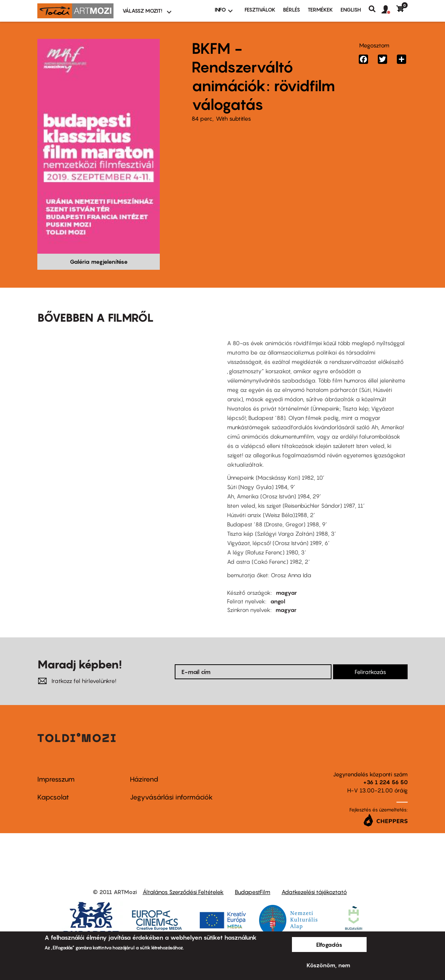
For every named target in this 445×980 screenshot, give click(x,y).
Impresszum (56, 779)
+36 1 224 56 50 (385, 782)
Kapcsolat (53, 797)
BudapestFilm (253, 892)
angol (278, 601)
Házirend (144, 779)
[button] (389, 10)
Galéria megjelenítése (99, 262)
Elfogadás (329, 945)
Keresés (375, 9)
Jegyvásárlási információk (171, 797)
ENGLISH (351, 10)
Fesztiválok (260, 10)
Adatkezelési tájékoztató (314, 892)
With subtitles (233, 118)
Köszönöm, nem (328, 965)
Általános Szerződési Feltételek (183, 892)
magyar (286, 593)
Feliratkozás (370, 672)
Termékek (320, 10)
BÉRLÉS (292, 10)
